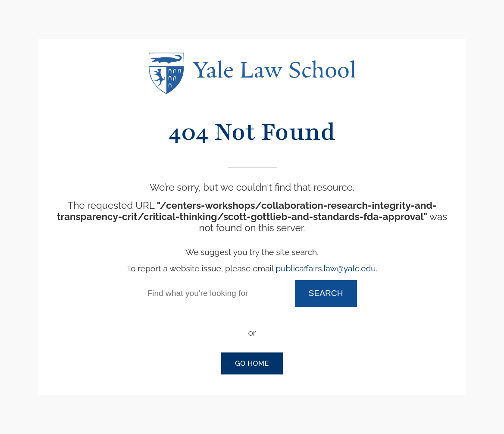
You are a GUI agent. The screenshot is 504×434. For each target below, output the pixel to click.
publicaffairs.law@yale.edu (326, 268)
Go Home (252, 363)
